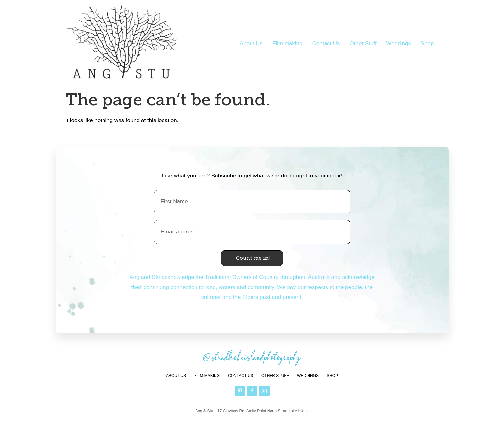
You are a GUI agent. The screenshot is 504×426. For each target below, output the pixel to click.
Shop (427, 43)
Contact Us (326, 43)
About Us (251, 43)
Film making (288, 43)
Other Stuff (363, 43)
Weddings (399, 43)
